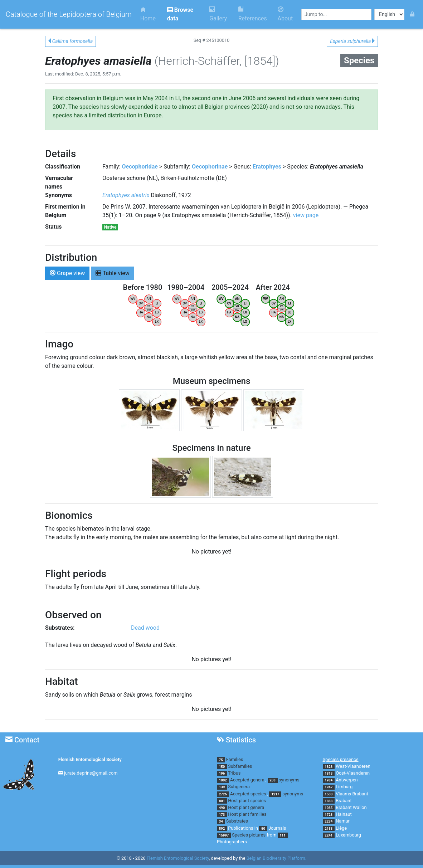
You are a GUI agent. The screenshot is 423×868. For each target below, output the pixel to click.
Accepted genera (247, 780)
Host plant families (247, 814)
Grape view (67, 273)
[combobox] (336, 14)
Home (148, 14)
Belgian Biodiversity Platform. (276, 858)
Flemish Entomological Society (90, 759)
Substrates (237, 821)
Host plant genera (246, 807)
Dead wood (145, 628)
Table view (113, 273)
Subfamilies (240, 766)
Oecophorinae (210, 167)
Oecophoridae (140, 167)
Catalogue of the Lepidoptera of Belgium (69, 14)
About (285, 14)
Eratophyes (267, 167)
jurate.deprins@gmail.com (91, 773)
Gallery (218, 14)
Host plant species (247, 801)
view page (306, 215)
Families (235, 759)
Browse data (180, 14)
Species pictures (249, 835)
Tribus (234, 773)
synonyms (289, 780)
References (253, 14)
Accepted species (248, 794)
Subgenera (239, 787)
